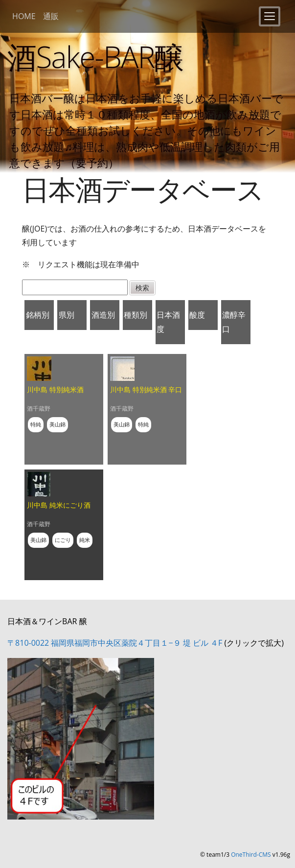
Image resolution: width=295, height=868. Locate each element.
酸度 (197, 315)
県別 (67, 315)
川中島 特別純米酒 (55, 389)
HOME (24, 16)
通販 (51, 16)
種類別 (136, 315)
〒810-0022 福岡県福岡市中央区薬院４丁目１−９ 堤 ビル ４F (115, 643)
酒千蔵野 (39, 409)
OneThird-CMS (251, 855)
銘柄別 (38, 315)
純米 (85, 540)
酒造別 (103, 315)
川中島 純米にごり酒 (59, 505)
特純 (36, 424)
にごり (63, 540)
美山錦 (57, 424)
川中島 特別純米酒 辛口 (146, 389)
